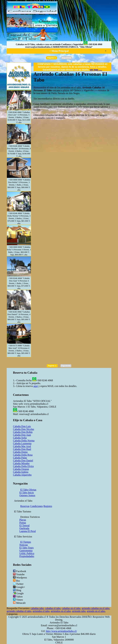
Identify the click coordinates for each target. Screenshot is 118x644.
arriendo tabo (79, 611)
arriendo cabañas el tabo (19, 611)
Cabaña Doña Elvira (23, 466)
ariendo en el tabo (96, 611)
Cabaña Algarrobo (22, 475)
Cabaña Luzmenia (22, 443)
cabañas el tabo (53, 608)
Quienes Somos (27, 495)
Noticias (24, 545)
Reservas (25, 506)
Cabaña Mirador (21, 463)
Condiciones (36, 506)
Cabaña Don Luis (22, 426)
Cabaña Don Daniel (23, 461)
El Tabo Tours (27, 548)
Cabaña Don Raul (22, 449)
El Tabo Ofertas (28, 490)
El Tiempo (26, 542)
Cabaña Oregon (21, 469)
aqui (36, 386)
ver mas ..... (96, 70)
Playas (23, 520)
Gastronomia (26, 550)
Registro (48, 506)
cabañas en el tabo (71, 608)
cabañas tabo (37, 608)
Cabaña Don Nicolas (24, 429)
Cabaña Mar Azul (22, 446)
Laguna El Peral (28, 531)
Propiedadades (27, 556)
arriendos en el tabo (61, 611)
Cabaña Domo (20, 452)
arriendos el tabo (41, 611)
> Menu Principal (59, 51)
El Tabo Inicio (27, 493)
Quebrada (24, 528)
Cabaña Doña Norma (24, 441)
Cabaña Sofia (20, 438)
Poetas (23, 523)
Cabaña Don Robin (23, 432)
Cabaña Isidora (21, 472)
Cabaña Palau (20, 458)
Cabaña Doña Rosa (23, 455)
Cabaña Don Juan (22, 435)
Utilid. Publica (27, 553)
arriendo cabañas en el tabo (96, 608)
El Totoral (24, 525)
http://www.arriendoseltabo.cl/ (61, 631)
